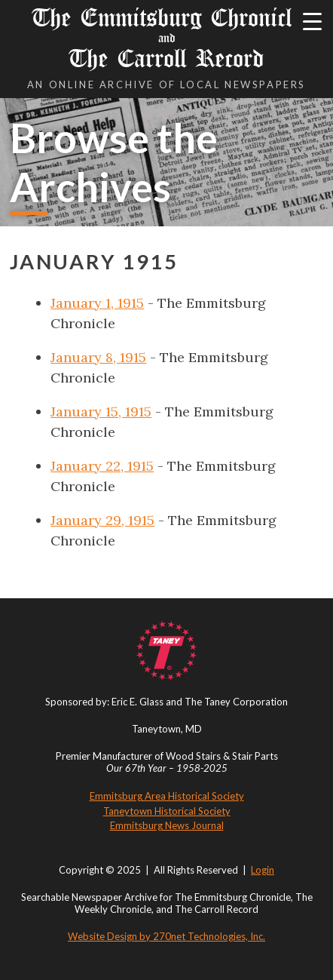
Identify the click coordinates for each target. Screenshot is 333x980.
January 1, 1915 (97, 303)
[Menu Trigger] (312, 21)
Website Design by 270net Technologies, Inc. (166, 936)
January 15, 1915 (101, 412)
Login (263, 870)
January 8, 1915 (98, 357)
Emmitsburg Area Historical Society (167, 796)
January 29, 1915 (102, 520)
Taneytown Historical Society (167, 811)
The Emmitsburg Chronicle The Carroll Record (166, 38)
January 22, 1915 (102, 466)
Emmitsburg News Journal (167, 825)
